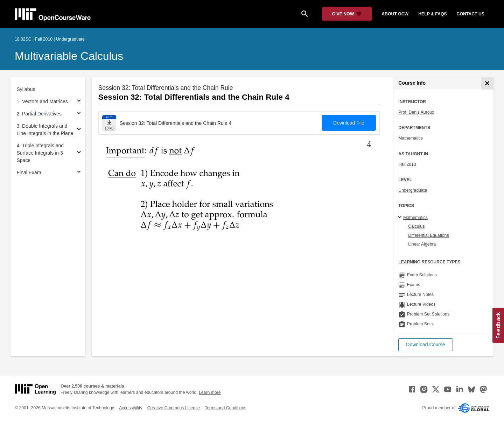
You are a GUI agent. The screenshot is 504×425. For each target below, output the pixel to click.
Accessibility (131, 408)
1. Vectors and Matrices (42, 101)
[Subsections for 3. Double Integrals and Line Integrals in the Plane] (79, 130)
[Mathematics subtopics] (401, 218)
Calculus (416, 226)
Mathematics (410, 138)
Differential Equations (428, 235)
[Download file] (109, 123)
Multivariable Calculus (69, 56)
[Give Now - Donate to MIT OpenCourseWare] (347, 14)
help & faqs (432, 14)
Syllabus (26, 89)
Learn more (210, 392)
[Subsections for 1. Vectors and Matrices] (79, 102)
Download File (349, 123)
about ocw (395, 14)
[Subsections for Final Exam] (79, 173)
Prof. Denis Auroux (416, 112)
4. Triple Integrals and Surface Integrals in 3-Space (41, 153)
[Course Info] (487, 83)
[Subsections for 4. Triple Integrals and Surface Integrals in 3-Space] (79, 153)
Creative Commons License (174, 408)
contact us (471, 14)
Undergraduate (413, 190)
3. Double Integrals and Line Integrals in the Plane (45, 130)
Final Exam (29, 172)
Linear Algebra (422, 244)
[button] (425, 345)
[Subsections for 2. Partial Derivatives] (79, 114)
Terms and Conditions (225, 408)
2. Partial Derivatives (39, 114)
